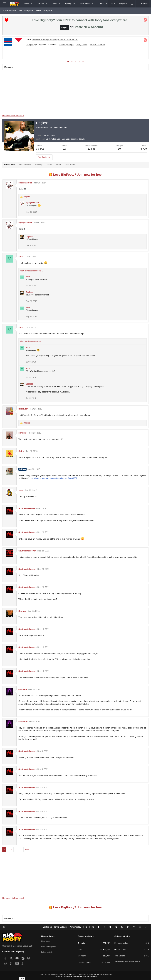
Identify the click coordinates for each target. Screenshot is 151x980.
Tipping (68, 4)
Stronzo (22, 611)
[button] (31, 4)
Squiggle (30, 45)
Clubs (54, 4)
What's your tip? (66, 45)
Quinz (21, 451)
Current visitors (10, 10)
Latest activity (47, 952)
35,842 (40, 149)
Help (85, 927)
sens (21, 490)
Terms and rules (61, 927)
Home (92, 927)
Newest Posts (48, 936)
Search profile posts (44, 10)
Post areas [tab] (70, 165)
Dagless (29, 237)
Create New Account (88, 27)
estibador (23, 689)
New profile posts (26, 10)
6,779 (144, 149)
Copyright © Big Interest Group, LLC (17, 946)
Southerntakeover (27, 508)
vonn (21, 256)
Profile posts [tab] (10, 165)
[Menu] (4, 4)
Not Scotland (61, 127)
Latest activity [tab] (25, 165)
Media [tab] (49, 165)
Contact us (47, 927)
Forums (40, 4)
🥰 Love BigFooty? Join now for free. (75, 175)
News (26, 4)
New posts (46, 941)
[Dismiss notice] (145, 20)
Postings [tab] (39, 165)
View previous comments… (31, 271)
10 (119, 149)
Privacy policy (75, 927)
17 (20, 850)
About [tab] (59, 165)
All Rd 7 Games (97, 45)
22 (64, 149)
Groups (101, 4)
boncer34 (23, 433)
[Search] (143, 4)
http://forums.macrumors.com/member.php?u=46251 (53, 478)
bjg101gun (105, 962)
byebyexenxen (25, 183)
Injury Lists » (82, 45)
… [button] (16, 850)
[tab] (68, 61)
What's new (85, 4)
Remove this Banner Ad (13, 116)
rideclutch (23, 409)
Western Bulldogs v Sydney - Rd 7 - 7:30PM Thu (55, 40)
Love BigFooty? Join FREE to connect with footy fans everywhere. (80, 20)
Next (27, 850)
